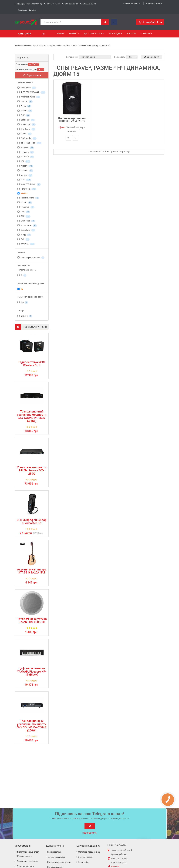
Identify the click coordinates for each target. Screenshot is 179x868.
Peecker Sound (28, 198)
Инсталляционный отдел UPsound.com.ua (28, 854)
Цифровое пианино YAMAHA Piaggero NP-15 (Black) (32, 672)
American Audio (29, 97)
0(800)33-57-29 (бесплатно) (30, 4)
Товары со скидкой (56, 857)
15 (41, 70)
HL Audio (26, 157)
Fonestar (26, 148)
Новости (131, 34)
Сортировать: (72, 57)
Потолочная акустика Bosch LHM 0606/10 (32, 620)
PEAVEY (34, 64)
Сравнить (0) (152, 57)
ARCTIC (25, 102)
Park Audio (27, 189)
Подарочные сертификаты (59, 862)
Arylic (24, 106)
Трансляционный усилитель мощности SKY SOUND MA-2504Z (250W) (32, 726)
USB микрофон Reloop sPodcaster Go (32, 522)
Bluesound (27, 125)
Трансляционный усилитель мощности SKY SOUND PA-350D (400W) (32, 416)
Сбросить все (32, 75)
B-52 (24, 115)
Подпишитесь (90, 833)
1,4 (23, 302)
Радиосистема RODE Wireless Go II (32, 364)
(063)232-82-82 (89, 4)
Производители (54, 852)
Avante (25, 111)
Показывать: (120, 57)
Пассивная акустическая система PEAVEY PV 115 (72, 119)
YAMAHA (26, 244)
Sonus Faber (27, 226)
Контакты (74, 34)
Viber (34, 10)
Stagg (24, 235)
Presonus (26, 207)
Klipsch (25, 166)
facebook (115, 867)
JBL (24, 161)
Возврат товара (85, 857)
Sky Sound (26, 221)
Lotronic (25, 171)
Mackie (25, 175)
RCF (24, 216)
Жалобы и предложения (89, 852)
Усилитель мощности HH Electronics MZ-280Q (32, 471)
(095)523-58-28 (71, 4)
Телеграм (22, 10)
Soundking (26, 230)
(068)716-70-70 (53, 4)
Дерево (25, 316)
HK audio (26, 152)
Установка (146, 34)
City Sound (26, 129)
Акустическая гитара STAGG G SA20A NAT (32, 571)
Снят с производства (31, 258)
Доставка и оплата (94, 34)
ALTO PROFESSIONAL (31, 92)
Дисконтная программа (27, 861)
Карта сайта (84, 862)
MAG (24, 180)
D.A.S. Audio (27, 138)
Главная (60, 34)
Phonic (25, 203)
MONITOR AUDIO (29, 184)
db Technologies (29, 143)
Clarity (25, 134)
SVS (24, 239)
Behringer (26, 120)
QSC (24, 212)
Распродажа (115, 34)
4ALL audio (27, 88)
